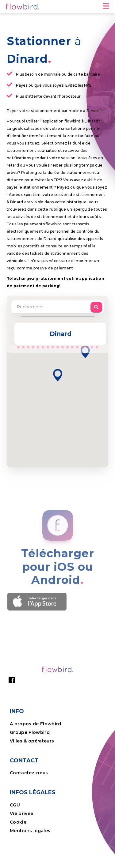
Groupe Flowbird (30, 732)
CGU (15, 805)
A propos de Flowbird (36, 724)
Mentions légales (30, 831)
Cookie (19, 822)
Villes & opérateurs (32, 741)
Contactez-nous (29, 773)
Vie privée (21, 814)
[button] (58, 375)
